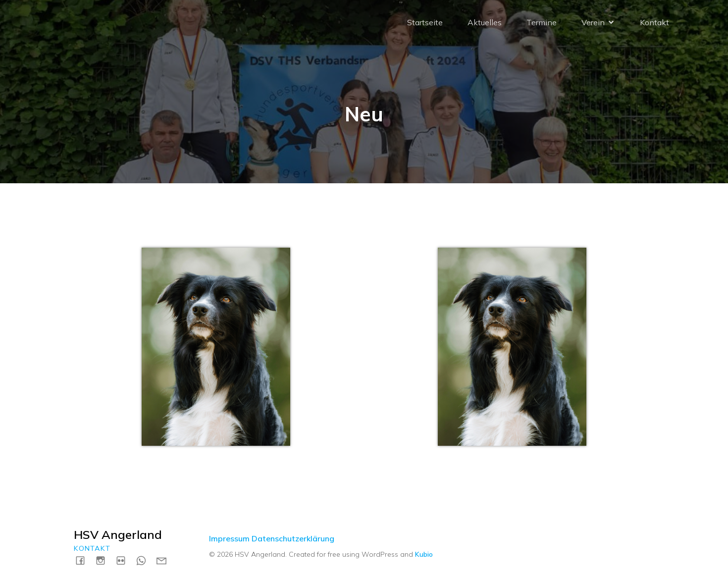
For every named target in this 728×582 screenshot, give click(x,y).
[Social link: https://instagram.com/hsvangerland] (104, 560)
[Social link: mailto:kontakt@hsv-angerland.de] (165, 560)
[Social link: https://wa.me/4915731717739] (145, 560)
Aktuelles (485, 22)
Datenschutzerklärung (293, 538)
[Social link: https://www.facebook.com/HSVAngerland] (84, 560)
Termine (542, 22)
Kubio (424, 554)
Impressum (229, 538)
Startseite (425, 22)
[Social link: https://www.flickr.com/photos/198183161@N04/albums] (125, 560)
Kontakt (654, 22)
